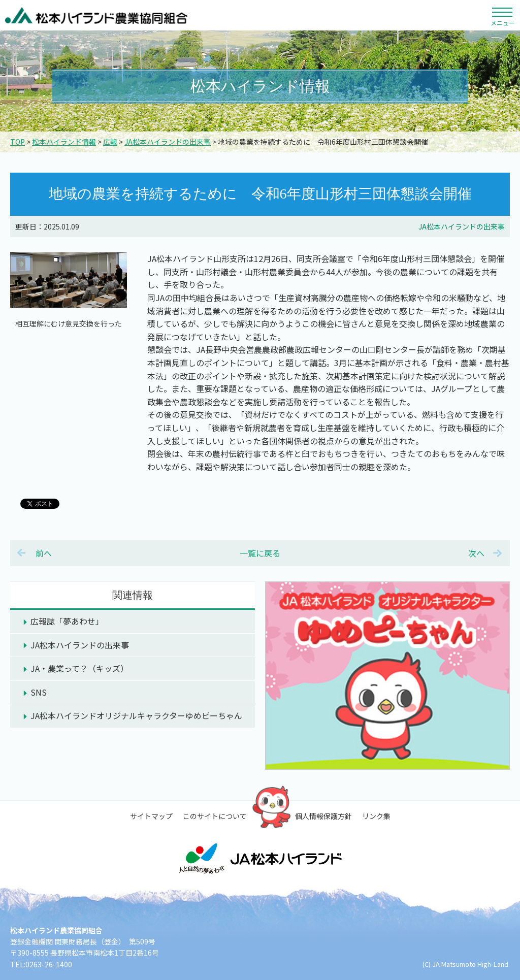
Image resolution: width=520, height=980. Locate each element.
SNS (39, 692)
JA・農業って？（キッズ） (79, 668)
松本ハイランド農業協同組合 (96, 15)
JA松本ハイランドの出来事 (168, 142)
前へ (44, 553)
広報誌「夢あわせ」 (67, 621)
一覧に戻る (260, 553)
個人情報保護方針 (323, 816)
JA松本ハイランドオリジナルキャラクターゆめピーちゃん (136, 715)
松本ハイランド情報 (64, 142)
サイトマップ (151, 816)
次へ (476, 553)
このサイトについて (215, 816)
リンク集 (376, 816)
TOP (18, 142)
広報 (110, 142)
